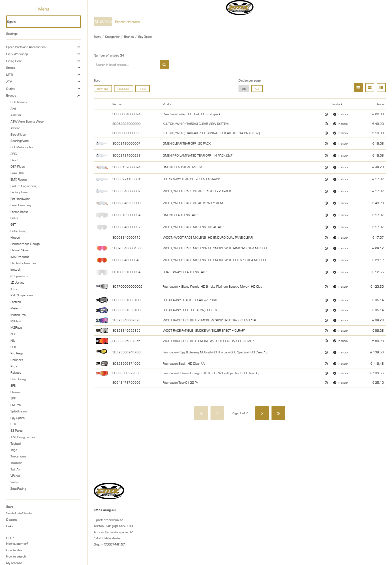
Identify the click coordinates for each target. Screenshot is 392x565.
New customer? (17, 543)
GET (13, 224)
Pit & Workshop (17, 54)
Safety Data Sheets (19, 513)
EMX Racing (19, 179)
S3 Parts (16, 430)
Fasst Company (21, 205)
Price (142, 89)
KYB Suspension (22, 295)
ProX (14, 366)
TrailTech (16, 463)
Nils (13, 340)
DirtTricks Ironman (23, 263)
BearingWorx (19, 141)
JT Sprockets (19, 276)
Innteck (15, 269)
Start (10, 506)
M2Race (16, 327)
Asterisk (16, 115)
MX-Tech (16, 321)
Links (10, 526)
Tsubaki (15, 443)
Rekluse (16, 372)
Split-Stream (19, 411)
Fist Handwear (20, 199)
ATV (9, 82)
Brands (11, 95)
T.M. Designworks (23, 437)
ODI (13, 347)
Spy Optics (17, 418)
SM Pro (16, 405)
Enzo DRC (17, 173)
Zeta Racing (18, 488)
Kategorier (112, 37)
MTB (9, 75)
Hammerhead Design (25, 244)
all (257, 89)
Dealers (11, 519)
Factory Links (19, 192)
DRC (14, 154)
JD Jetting (17, 282)
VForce (15, 475)
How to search (16, 556)
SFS (13, 385)
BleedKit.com (19, 134)
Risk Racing (18, 379)
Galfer (14, 218)
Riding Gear (14, 61)
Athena (15, 128)
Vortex (15, 482)
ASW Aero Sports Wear (27, 121)
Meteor (16, 308)
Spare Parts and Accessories (26, 47)
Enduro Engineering (24, 186)
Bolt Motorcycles (22, 147)
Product (123, 89)
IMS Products (20, 257)
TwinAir (15, 469)
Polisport (17, 360)
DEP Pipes (18, 166)
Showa (15, 392)
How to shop (15, 550)
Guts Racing (18, 231)
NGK (14, 334)
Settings (12, 34)
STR (13, 424)
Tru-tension (18, 456)
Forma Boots (19, 212)
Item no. (103, 89)
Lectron (16, 302)
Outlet (10, 89)
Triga (14, 450)
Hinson (15, 237)
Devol (14, 160)
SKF (13, 398)
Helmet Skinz (19, 250)
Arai (13, 109)
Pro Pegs (17, 353)
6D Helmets (19, 102)
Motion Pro (18, 315)
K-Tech (15, 289)
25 (244, 89)
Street (10, 68)
